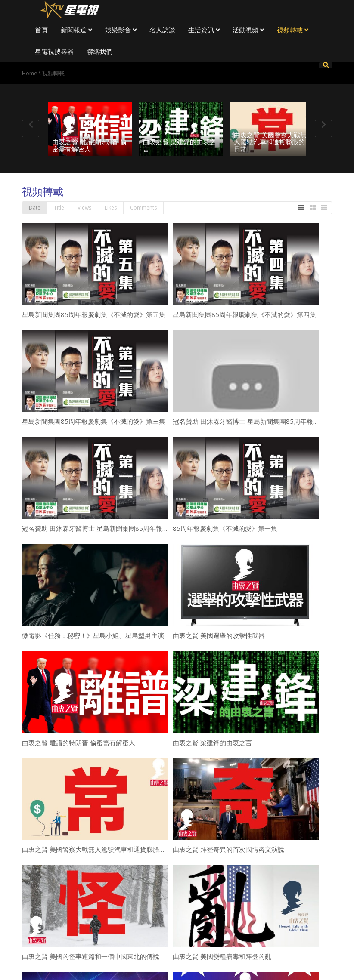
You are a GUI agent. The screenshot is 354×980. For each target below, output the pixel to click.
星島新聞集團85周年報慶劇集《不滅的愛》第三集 (94, 421)
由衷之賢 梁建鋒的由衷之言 (179, 145)
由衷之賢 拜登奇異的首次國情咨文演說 (228, 849)
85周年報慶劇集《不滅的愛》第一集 (225, 528)
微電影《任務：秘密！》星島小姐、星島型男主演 (93, 635)
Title (59, 208)
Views (84, 208)
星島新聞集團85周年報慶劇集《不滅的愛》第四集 (244, 314)
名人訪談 (162, 30)
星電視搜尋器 (54, 51)
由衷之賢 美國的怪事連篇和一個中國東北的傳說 (91, 956)
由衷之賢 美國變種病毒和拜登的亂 (222, 956)
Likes (111, 208)
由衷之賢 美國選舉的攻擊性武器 (219, 635)
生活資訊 (204, 30)
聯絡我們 (99, 51)
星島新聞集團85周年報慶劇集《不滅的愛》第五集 (94, 314)
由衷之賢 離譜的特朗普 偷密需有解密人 (89, 145)
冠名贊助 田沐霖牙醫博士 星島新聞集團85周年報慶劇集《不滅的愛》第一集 (131, 528)
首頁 (41, 30)
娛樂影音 (121, 30)
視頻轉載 (293, 30)
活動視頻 (248, 30)
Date (35, 208)
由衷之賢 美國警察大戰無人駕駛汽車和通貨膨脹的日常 (270, 142)
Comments (143, 208)
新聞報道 (76, 30)
